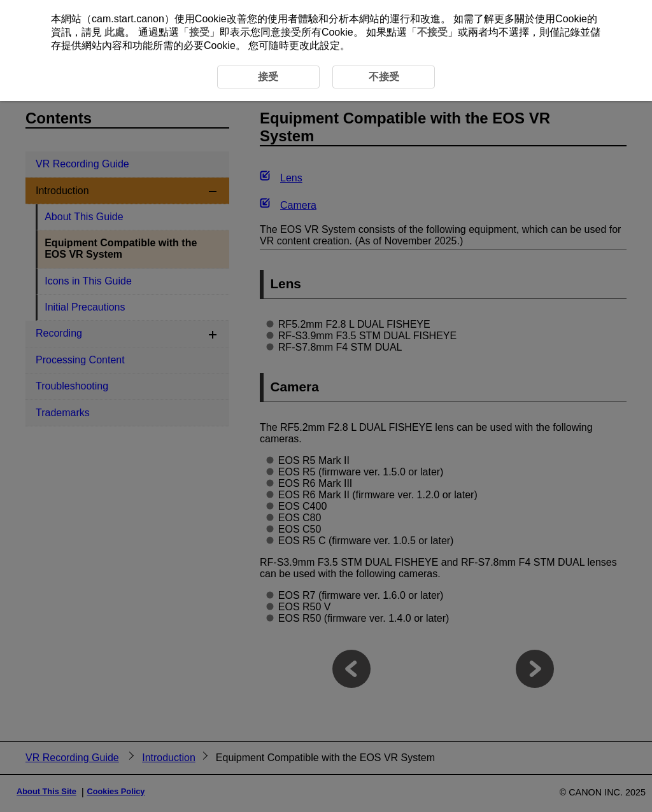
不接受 (432, 32)
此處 (115, 32)
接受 (199, 32)
